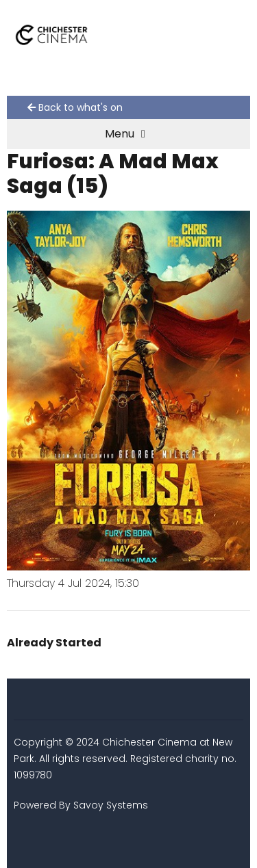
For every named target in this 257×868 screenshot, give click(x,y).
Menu (125, 134)
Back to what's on (75, 107)
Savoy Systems (111, 805)
